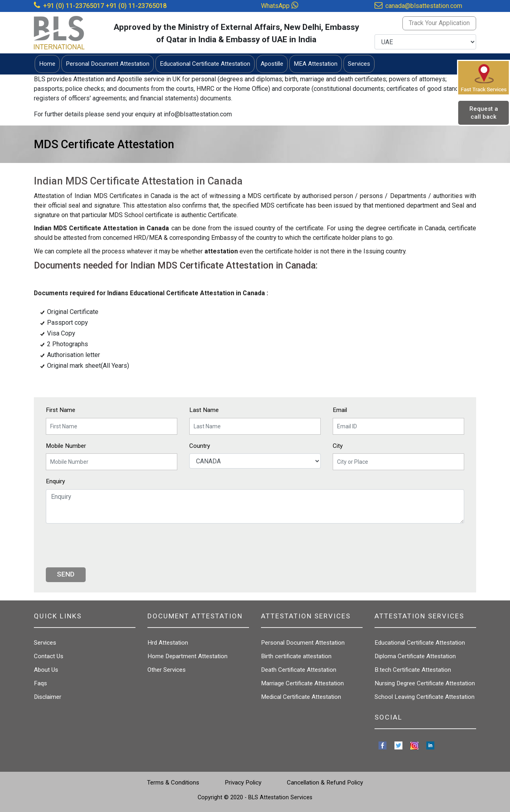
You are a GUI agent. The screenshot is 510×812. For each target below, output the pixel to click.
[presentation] (106, 545)
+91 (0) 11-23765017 (74, 6)
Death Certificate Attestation (299, 670)
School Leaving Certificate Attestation (425, 697)
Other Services (167, 670)
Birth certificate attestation (296, 656)
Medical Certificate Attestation (301, 697)
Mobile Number (66, 446)
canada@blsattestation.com (424, 6)
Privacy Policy (243, 783)
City (338, 446)
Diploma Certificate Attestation (415, 656)
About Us (46, 670)
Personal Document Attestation (303, 643)
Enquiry (55, 481)
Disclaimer (48, 697)
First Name (61, 410)
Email (340, 410)
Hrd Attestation (168, 643)
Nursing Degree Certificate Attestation (425, 683)
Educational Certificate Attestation (420, 643)
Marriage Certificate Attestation (302, 683)
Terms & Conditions (173, 783)
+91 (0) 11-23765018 (136, 6)
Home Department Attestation (187, 656)
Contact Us (49, 656)
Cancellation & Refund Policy (325, 783)
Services (45, 643)
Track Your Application (439, 23)
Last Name (204, 410)
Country (200, 446)
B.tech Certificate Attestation (413, 670)
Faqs (40, 683)
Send (66, 574)
